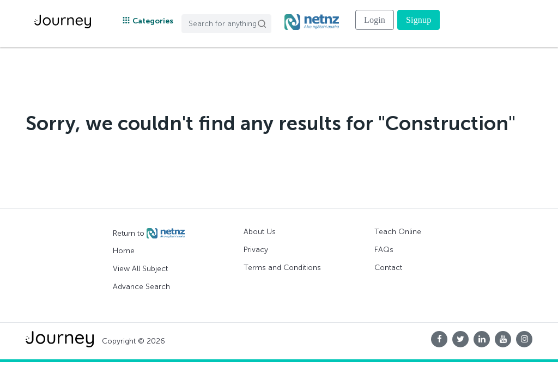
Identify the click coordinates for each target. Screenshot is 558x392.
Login (375, 20)
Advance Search (141, 287)
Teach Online (398, 232)
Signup (418, 20)
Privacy (256, 250)
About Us (260, 232)
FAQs (384, 250)
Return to (149, 234)
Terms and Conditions (282, 268)
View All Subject (140, 269)
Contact (388, 268)
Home (124, 251)
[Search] (226, 24)
